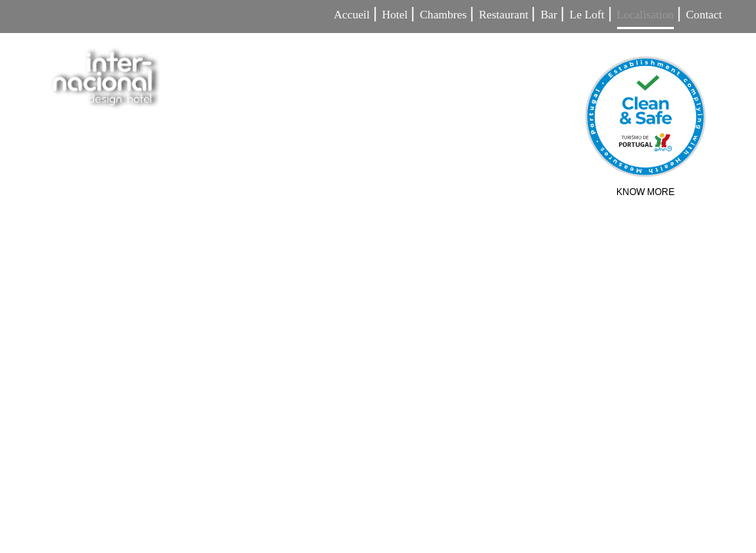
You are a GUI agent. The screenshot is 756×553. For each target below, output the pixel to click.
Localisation (645, 15)
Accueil (352, 15)
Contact (704, 15)
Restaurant (503, 15)
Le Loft (587, 15)
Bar (549, 15)
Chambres (443, 15)
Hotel (395, 15)
